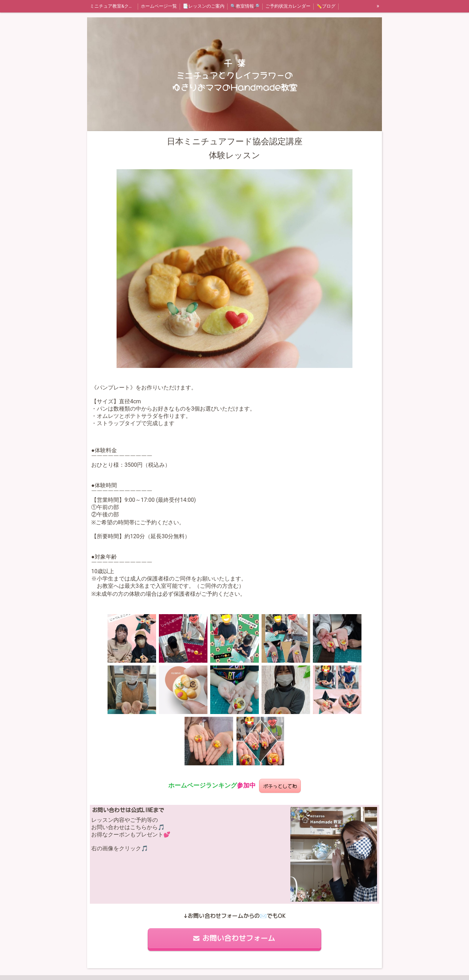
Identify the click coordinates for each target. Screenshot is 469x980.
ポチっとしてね (280, 786)
